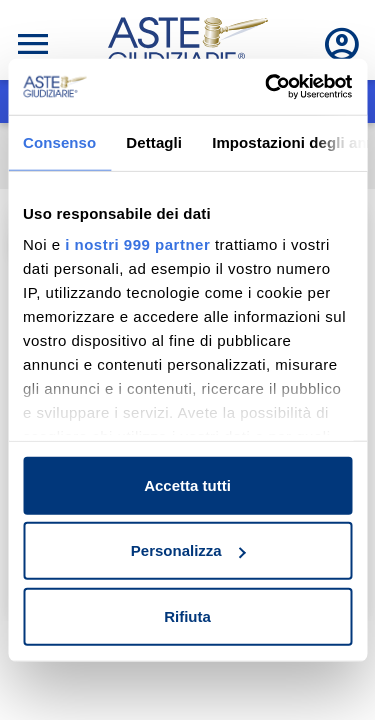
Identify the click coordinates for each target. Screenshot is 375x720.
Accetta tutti (187, 484)
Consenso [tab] (59, 141)
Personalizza (188, 550)
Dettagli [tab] (154, 141)
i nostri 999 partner (137, 244)
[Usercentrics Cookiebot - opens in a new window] (267, 87)
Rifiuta (187, 615)
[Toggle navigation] (33, 44)
